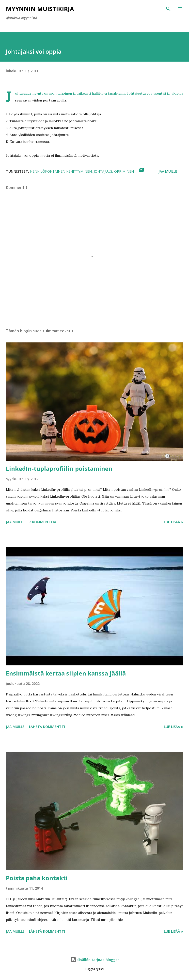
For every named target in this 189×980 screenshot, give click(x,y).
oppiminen (124, 171)
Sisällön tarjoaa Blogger (95, 960)
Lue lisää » (173, 522)
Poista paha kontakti (37, 878)
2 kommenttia (43, 522)
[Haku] (168, 9)
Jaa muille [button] (168, 171)
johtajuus (103, 171)
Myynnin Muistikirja (40, 9)
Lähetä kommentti (47, 727)
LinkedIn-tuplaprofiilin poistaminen (59, 468)
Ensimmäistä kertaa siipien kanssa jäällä (66, 673)
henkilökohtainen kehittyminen (61, 171)
